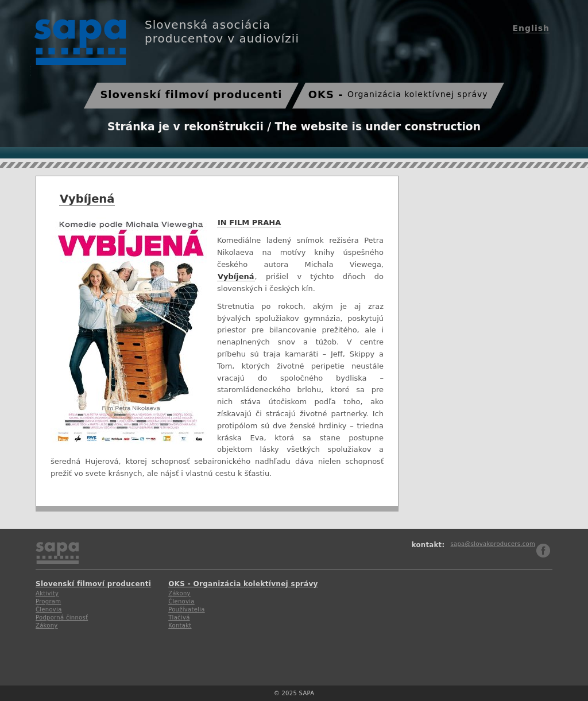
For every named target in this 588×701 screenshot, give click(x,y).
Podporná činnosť (62, 617)
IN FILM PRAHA (249, 223)
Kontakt (180, 626)
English (531, 28)
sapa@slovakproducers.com (493, 544)
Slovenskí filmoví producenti (191, 94)
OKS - (398, 94)
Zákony (47, 626)
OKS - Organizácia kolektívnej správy (243, 584)
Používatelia (187, 609)
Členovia (49, 609)
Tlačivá (179, 617)
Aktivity (47, 593)
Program (48, 601)
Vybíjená (87, 199)
